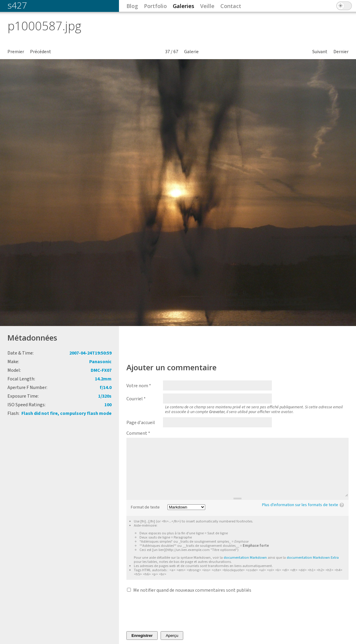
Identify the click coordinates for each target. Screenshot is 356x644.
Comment (138, 433)
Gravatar (217, 412)
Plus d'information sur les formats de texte (300, 505)
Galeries (184, 6)
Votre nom (139, 386)
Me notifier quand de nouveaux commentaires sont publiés (192, 590)
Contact (231, 6)
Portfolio (155, 6)
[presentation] (172, 612)
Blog (132, 6)
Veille (207, 6)
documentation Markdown (245, 558)
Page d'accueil (141, 423)
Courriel (136, 399)
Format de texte (145, 507)
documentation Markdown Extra (313, 558)
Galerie (191, 52)
